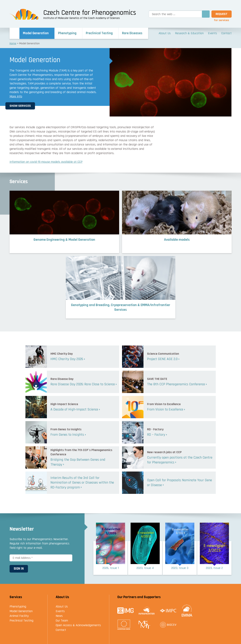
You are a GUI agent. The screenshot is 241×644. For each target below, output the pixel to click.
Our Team (62, 621)
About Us (62, 606)
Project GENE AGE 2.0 (162, 359)
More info (16, 96)
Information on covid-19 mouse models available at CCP (46, 162)
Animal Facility (19, 616)
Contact (61, 630)
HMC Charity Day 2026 (67, 359)
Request (222, 14)
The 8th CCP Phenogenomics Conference (176, 384)
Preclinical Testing (21, 621)
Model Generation (21, 611)
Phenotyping (18, 606)
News (59, 616)
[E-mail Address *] (41, 558)
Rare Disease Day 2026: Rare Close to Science (83, 384)
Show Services (24, 106)
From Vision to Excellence (165, 409)
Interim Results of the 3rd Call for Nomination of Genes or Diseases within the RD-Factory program (82, 483)
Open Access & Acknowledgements (78, 625)
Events (60, 611)
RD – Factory (156, 435)
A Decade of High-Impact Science (74, 409)
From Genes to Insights (67, 435)
